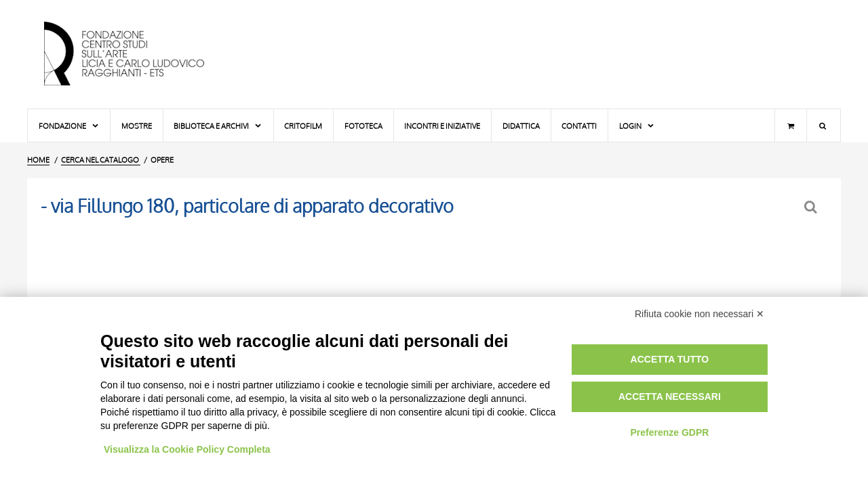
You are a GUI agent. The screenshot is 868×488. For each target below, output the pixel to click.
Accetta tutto (670, 359)
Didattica (521, 126)
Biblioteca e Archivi (218, 126)
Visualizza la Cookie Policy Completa (187, 449)
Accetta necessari (670, 396)
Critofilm (303, 126)
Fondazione (69, 126)
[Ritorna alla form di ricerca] (812, 207)
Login (637, 126)
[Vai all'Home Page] (136, 54)
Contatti (579, 126)
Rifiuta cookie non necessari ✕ (699, 314)
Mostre (137, 126)
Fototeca (363, 126)
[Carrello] (791, 125)
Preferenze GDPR (669, 432)
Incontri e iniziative (442, 126)
